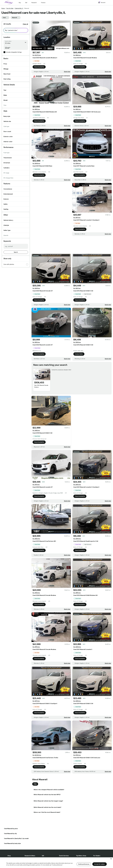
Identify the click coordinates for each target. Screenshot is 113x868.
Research (34, 3)
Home (3, 8)
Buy (20, 3)
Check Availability (39, 67)
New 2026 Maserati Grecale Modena (41, 386)
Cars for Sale (10, 8)
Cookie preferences (84, 864)
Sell (26, 3)
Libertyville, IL (19, 8)
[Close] (111, 859)
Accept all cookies (100, 864)
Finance (43, 3)
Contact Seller (79, 354)
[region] (56, 863)
